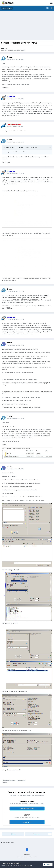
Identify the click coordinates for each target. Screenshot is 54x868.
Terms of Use (28, 865)
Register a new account (27, 808)
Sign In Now (27, 822)
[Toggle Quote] (4, 147)
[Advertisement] (27, 26)
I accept (48, 864)
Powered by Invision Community (27, 857)
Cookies (27, 855)
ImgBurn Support (20, 50)
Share (13, 834)
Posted (15, 59)
